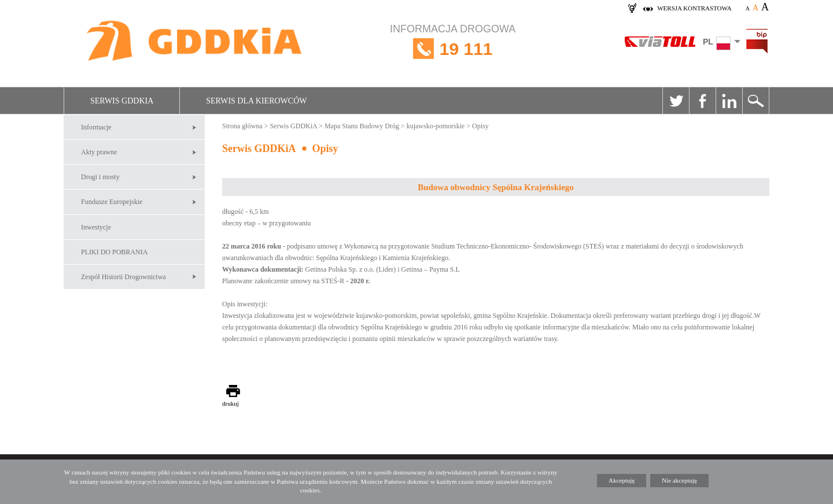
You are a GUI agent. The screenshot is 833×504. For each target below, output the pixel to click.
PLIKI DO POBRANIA (114, 252)
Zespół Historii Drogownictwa (124, 277)
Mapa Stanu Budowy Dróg (362, 126)
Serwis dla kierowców (256, 101)
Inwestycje (96, 227)
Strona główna (242, 126)
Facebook (702, 101)
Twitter (676, 101)
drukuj (231, 403)
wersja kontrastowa (694, 8)
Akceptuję (622, 480)
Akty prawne (99, 152)
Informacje (96, 127)
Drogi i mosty (100, 177)
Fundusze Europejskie (112, 202)
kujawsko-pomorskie (436, 126)
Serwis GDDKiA (122, 101)
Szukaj (755, 101)
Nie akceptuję (679, 480)
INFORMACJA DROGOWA (453, 49)
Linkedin (729, 101)
